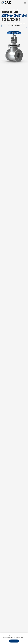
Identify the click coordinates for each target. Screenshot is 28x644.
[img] (25, 3)
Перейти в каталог (14, 26)
